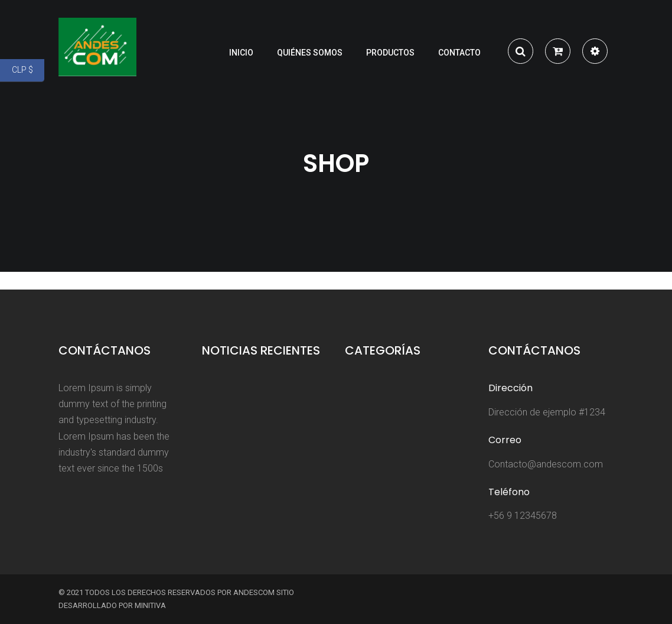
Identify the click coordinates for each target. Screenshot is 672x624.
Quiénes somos (310, 53)
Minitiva (150, 605)
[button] (558, 53)
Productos (390, 53)
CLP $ (28, 71)
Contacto (459, 53)
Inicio (241, 53)
